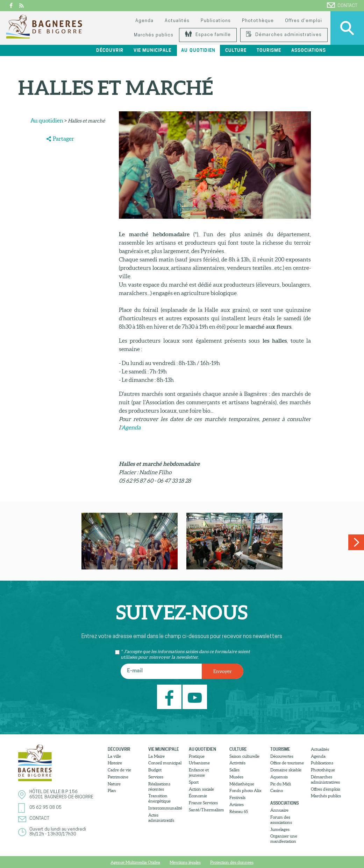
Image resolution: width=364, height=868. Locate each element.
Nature (114, 784)
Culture (236, 50)
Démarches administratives (284, 35)
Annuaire (279, 810)
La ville (114, 756)
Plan (112, 790)
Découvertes (282, 756)
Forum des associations (281, 820)
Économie (198, 796)
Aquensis (279, 777)
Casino (277, 790)
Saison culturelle (244, 756)
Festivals (237, 797)
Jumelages (280, 829)
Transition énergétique (159, 798)
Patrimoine (118, 777)
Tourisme (269, 50)
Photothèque (258, 21)
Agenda (144, 21)
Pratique (197, 756)
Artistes (237, 804)
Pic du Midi (281, 784)
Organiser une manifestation (284, 839)
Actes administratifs (161, 818)
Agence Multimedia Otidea (135, 862)
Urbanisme (199, 763)
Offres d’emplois (326, 789)
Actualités (177, 21)
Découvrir (110, 50)
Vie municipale (152, 50)
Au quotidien (198, 50)
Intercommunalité (165, 808)
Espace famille (208, 35)
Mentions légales (185, 862)
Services (156, 777)
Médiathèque (242, 784)
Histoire (115, 763)
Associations (309, 50)
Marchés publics (154, 35)
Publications (216, 21)
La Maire (156, 756)
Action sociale (201, 789)
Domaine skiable (286, 770)
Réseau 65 (239, 811)
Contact (342, 5)
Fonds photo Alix (245, 790)
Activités (237, 763)
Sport (194, 782)
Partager (63, 139)
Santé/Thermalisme (206, 810)
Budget (155, 770)
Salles (234, 770)
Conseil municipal (165, 763)
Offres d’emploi (304, 21)
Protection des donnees (232, 862)
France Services (203, 803)
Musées (236, 777)
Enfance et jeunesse (199, 772)
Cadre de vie (119, 770)
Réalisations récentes (159, 786)
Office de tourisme (287, 763)
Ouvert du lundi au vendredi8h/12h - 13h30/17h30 (58, 832)
